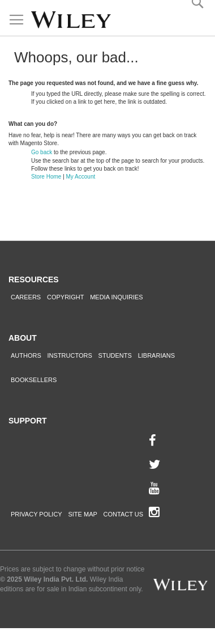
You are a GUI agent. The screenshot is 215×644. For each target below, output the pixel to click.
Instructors (70, 355)
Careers (26, 297)
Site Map (82, 514)
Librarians (156, 355)
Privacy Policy (36, 514)
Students (115, 355)
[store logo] (71, 20)
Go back (42, 152)
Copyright (65, 297)
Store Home (46, 177)
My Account (81, 177)
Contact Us (124, 514)
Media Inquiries (117, 297)
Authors (26, 355)
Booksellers (34, 380)
